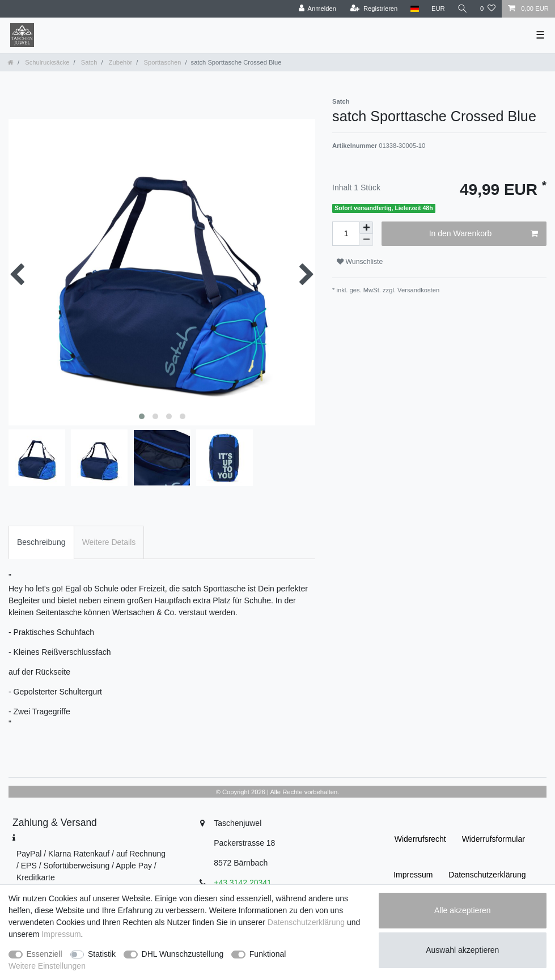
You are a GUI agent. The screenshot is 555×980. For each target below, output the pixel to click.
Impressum (413, 875)
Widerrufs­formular (493, 839)
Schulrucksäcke (46, 62)
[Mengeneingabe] (346, 234)
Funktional (268, 954)
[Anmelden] (317, 9)
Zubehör (120, 62)
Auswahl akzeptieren (462, 950)
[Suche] (463, 9)
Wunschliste (360, 262)
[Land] (414, 9)
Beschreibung (41, 542)
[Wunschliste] (488, 9)
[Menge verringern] (366, 240)
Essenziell (45, 954)
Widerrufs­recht (420, 839)
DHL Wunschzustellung (183, 954)
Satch (88, 62)
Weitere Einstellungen (47, 966)
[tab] (41, 542)
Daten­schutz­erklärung (487, 875)
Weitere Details (109, 542)
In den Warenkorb (484, 234)
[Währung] (438, 9)
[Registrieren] (374, 9)
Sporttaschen (161, 62)
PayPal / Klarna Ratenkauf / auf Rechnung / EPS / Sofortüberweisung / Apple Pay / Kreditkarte (91, 866)
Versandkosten (418, 290)
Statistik (102, 954)
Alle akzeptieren (463, 910)
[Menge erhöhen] (366, 228)
